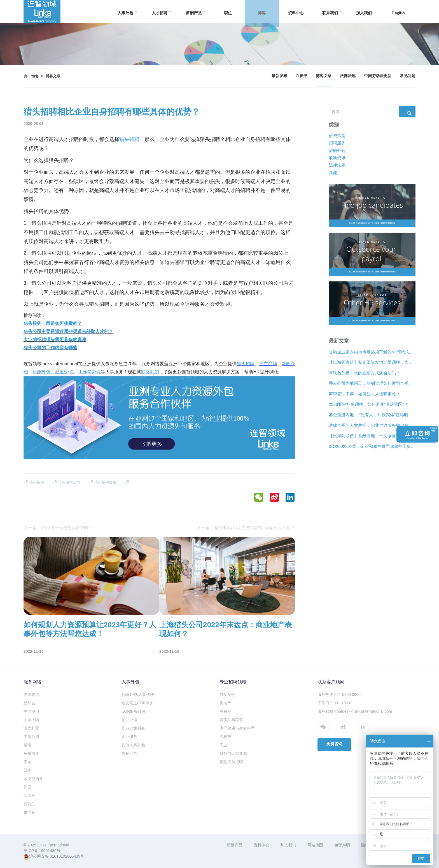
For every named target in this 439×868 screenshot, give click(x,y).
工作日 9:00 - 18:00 (334, 703)
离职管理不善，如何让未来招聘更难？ (364, 394)
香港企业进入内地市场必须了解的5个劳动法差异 (372, 352)
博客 (264, 11)
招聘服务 (337, 143)
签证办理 (129, 720)
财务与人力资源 (233, 753)
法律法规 (348, 76)
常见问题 (408, 76)
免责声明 (342, 845)
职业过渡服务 (133, 728)
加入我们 (364, 11)
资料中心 (296, 11)
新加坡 (29, 703)
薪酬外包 (337, 150)
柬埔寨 (29, 812)
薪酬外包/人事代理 (138, 695)
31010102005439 (65, 856)
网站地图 (315, 845)
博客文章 (324, 76)
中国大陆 (31, 720)
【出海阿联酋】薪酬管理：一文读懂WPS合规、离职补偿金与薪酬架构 (372, 436)
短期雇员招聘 (231, 762)
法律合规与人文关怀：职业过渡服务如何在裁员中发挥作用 (372, 425)
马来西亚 (31, 753)
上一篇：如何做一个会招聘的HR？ (58, 528)
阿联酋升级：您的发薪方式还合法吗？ (364, 373)
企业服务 (129, 737)
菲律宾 (29, 795)
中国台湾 (31, 737)
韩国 (27, 787)
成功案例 (227, 695)
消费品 (225, 711)
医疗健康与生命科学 (237, 728)
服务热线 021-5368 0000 (339, 695)
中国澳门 (31, 711)
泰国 (27, 762)
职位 (228, 11)
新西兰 (29, 804)
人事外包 (128, 11)
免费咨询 (334, 744)
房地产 (225, 703)
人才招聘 (162, 11)
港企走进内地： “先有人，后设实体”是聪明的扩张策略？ (372, 415)
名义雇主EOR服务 (137, 703)
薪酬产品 (196, 11)
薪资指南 (337, 136)
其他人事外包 (133, 745)
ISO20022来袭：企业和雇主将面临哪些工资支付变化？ (372, 446)
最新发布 (279, 76)
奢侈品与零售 (231, 720)
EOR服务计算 (134, 711)
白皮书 (302, 76)
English (399, 11)
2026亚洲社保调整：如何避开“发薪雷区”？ (368, 404)
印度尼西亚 (33, 779)
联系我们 (332, 11)
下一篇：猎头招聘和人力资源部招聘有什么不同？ (246, 528)
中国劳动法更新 (378, 76)
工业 (223, 745)
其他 (333, 173)
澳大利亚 (31, 728)
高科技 (225, 737)
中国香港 (31, 695)
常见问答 (129, 753)
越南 (27, 745)
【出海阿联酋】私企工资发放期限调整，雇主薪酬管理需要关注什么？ (372, 363)
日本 (27, 770)
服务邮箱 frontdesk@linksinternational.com (355, 711)
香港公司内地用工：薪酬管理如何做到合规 (369, 383)
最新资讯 (337, 158)
